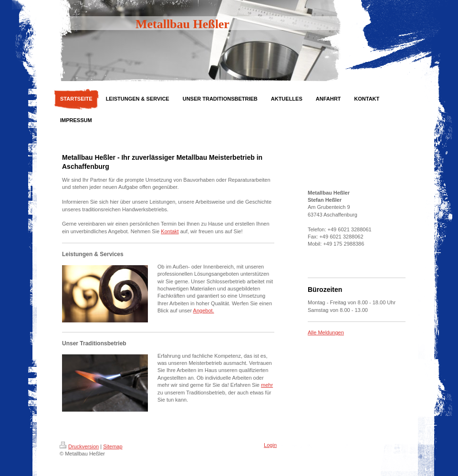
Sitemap (113, 446)
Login (270, 445)
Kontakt (170, 231)
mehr (267, 385)
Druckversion (79, 446)
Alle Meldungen (326, 332)
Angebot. (204, 310)
